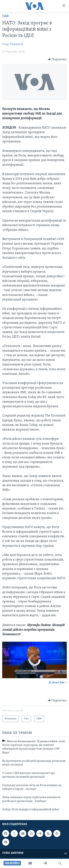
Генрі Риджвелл (13, 44)
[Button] (57, 59)
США (5, 16)
